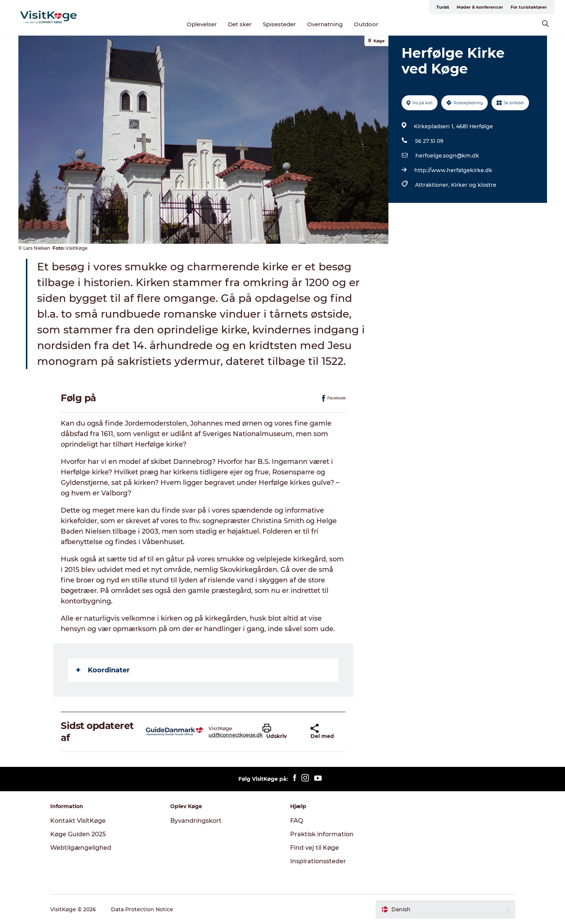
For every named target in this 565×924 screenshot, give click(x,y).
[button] (281, 732)
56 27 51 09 (429, 141)
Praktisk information (322, 834)
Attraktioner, (433, 185)
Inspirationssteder (318, 861)
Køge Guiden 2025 (78, 834)
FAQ (297, 821)
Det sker (240, 24)
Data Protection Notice (142, 909)
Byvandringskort (196, 821)
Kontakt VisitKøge (78, 821)
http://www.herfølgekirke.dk (453, 170)
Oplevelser (202, 24)
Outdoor (366, 24)
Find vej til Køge (315, 848)
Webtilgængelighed (81, 848)
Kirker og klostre (474, 185)
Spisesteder (279, 24)
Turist (443, 7)
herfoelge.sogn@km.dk (447, 156)
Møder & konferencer (480, 7)
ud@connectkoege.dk (236, 735)
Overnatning (325, 24)
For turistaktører (529, 7)
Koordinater (103, 670)
